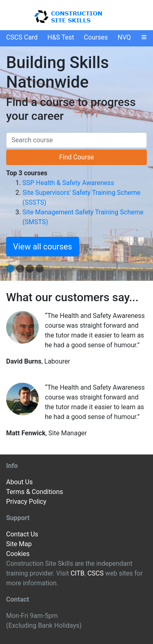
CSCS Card (22, 37)
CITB (78, 573)
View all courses (43, 247)
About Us (19, 482)
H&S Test (61, 37)
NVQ (124, 37)
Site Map (19, 544)
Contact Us (22, 534)
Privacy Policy (26, 502)
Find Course (76, 157)
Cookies (18, 554)
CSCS (95, 573)
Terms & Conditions (35, 492)
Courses (96, 37)
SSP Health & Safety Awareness (68, 183)
